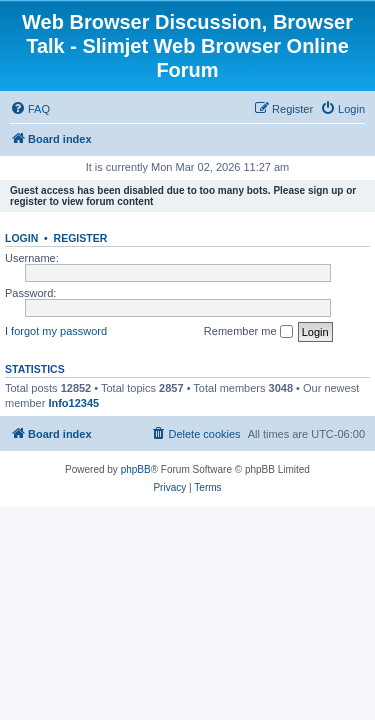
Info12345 (73, 403)
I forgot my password (56, 331)
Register (81, 238)
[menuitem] (30, 109)
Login (21, 238)
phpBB (136, 469)
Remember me (248, 332)
